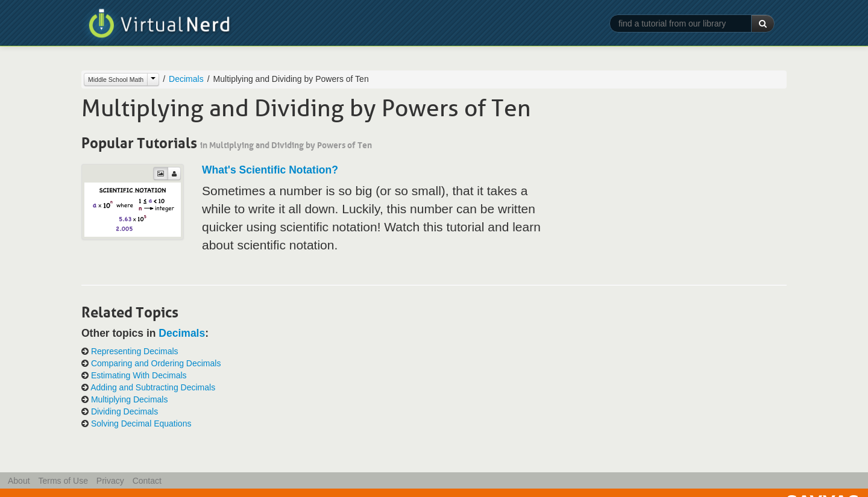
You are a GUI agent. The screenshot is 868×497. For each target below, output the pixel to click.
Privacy (110, 481)
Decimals (186, 79)
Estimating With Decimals (139, 375)
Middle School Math (116, 80)
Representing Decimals (135, 351)
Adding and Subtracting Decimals (153, 387)
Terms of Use (63, 481)
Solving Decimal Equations (141, 424)
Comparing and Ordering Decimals (156, 363)
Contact (147, 481)
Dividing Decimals (124, 411)
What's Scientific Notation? (270, 170)
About (19, 481)
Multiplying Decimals (130, 399)
